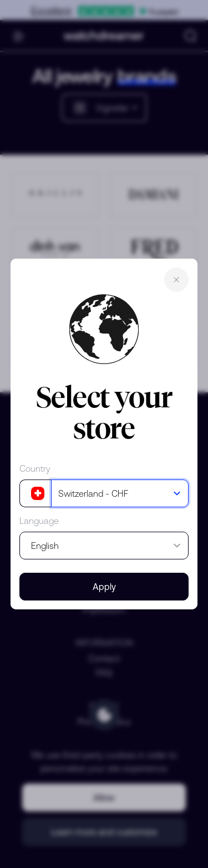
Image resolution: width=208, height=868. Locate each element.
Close (176, 280)
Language (39, 521)
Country (35, 468)
